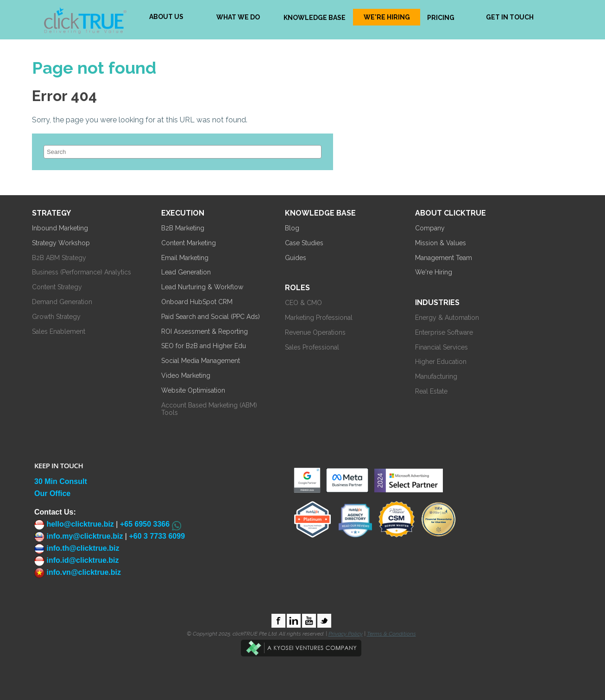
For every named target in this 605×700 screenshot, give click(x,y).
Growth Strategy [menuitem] (56, 317)
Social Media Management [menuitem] (201, 361)
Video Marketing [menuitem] (186, 375)
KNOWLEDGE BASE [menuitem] (315, 18)
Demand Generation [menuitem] (62, 302)
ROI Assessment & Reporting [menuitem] (205, 331)
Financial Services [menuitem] (441, 347)
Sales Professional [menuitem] (312, 347)
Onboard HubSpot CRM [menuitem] (197, 302)
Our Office (52, 493)
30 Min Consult (61, 481)
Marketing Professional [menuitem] (319, 318)
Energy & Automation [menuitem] (447, 318)
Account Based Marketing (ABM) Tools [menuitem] (209, 409)
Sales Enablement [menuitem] (59, 331)
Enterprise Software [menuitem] (444, 332)
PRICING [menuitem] (441, 18)
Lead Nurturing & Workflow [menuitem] (202, 287)
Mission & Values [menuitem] (441, 243)
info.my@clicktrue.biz (79, 536)
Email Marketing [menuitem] (185, 258)
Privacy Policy (346, 634)
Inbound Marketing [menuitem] (60, 228)
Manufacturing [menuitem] (436, 376)
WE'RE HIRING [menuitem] (387, 17)
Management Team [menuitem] (444, 258)
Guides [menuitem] (296, 258)
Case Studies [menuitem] (304, 243)
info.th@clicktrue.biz (77, 548)
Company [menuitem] (430, 228)
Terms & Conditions (391, 634)
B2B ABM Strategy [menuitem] (59, 258)
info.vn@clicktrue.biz (78, 572)
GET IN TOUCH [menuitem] (510, 17)
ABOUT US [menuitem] (166, 17)
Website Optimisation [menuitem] (193, 390)
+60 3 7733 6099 (157, 536)
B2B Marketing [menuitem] (183, 228)
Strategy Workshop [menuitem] (61, 243)
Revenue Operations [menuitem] (315, 332)
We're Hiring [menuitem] (434, 272)
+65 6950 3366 (145, 524)
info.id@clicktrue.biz (77, 560)
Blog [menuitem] (292, 228)
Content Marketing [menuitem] (189, 243)
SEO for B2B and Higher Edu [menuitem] (204, 346)
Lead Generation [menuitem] (186, 272)
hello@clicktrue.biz (74, 524)
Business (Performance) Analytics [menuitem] (82, 272)
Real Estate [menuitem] (431, 391)
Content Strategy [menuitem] (57, 287)
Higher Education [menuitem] (441, 362)
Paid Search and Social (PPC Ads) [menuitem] (211, 317)
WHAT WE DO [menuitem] (238, 17)
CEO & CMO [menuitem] (303, 303)
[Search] (183, 152)
